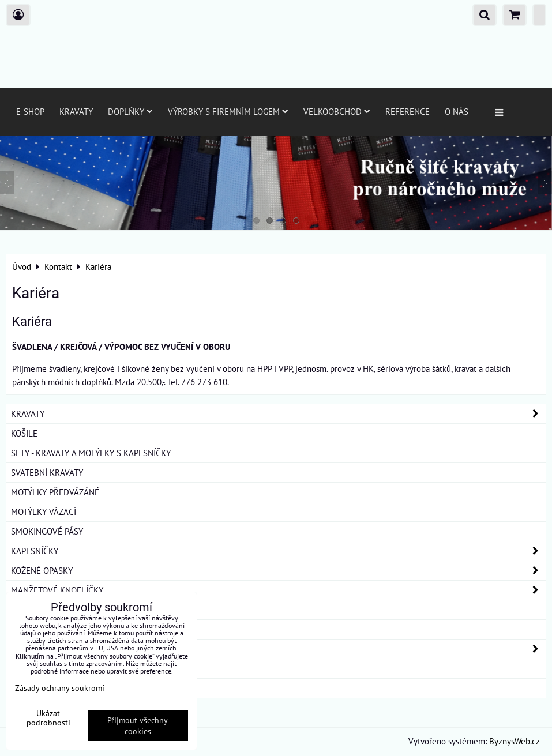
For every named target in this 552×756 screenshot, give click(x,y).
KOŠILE (24, 433)
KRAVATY (278, 414)
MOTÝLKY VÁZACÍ (44, 511)
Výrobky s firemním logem (228, 111)
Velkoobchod (337, 111)
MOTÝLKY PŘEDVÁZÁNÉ (55, 492)
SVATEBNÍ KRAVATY (47, 472)
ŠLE (18, 629)
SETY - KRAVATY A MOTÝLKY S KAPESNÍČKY (91, 453)
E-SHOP (30, 111)
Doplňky (130, 111)
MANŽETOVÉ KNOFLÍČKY (278, 590)
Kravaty (76, 111)
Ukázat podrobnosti (48, 718)
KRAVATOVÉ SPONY (47, 610)
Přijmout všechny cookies (138, 725)
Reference (408, 111)
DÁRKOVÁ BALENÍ (44, 668)
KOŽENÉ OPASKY (278, 571)
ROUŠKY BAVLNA (43, 688)
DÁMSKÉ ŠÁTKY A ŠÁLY (278, 649)
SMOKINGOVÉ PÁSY (47, 531)
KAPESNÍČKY (278, 551)
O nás (457, 111)
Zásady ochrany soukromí (60, 688)
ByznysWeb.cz (515, 741)
